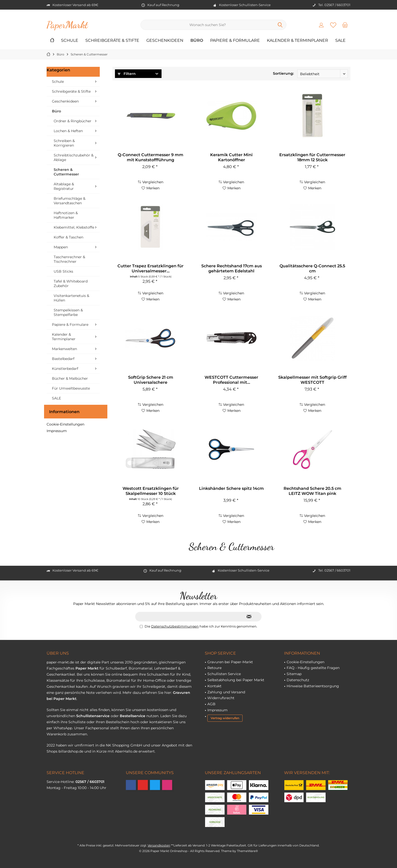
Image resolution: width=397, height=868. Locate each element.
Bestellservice (133, 716)
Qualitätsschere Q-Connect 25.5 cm (312, 268)
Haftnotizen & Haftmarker (66, 215)
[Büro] (197, 41)
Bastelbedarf (63, 359)
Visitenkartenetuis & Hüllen (71, 298)
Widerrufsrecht (221, 698)
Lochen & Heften (68, 131)
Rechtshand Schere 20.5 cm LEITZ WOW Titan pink (312, 491)
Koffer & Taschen (68, 237)
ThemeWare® (247, 851)
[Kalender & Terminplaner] (297, 41)
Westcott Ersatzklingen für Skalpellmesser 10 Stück (151, 491)
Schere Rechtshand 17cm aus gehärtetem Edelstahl (232, 268)
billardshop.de (71, 751)
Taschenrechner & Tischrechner (69, 259)
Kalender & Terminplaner (64, 337)
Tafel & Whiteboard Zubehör (71, 284)
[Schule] (70, 41)
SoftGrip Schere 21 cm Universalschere (151, 380)
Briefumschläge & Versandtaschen (70, 201)
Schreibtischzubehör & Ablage (74, 157)
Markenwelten (64, 349)
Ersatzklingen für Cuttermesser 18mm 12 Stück (312, 157)
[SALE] (340, 41)
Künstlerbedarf (65, 369)
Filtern (127, 74)
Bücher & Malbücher (70, 378)
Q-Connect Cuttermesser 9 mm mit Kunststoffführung (151, 157)
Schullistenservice (93, 716)
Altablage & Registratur (64, 186)
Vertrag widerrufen (225, 718)
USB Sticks (63, 271)
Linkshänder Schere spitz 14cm (231, 488)
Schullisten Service (224, 674)
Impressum (57, 431)
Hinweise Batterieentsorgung (313, 686)
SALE (56, 398)
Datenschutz (298, 680)
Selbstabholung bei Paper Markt (236, 680)
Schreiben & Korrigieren (64, 143)
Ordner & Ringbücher (73, 121)
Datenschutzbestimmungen (175, 626)
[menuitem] (345, 25)
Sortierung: (283, 73)
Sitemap (294, 674)
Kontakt (214, 686)
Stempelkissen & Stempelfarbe (68, 312)
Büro (56, 111)
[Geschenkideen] (165, 41)
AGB (211, 704)
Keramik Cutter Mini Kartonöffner (231, 157)
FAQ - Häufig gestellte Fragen (313, 668)
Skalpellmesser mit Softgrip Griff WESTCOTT (312, 380)
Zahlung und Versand (226, 692)
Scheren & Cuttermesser (66, 172)
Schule (58, 82)
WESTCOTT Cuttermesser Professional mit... (231, 380)
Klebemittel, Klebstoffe (74, 227)
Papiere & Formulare (70, 325)
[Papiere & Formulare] (235, 41)
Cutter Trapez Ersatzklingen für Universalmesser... (151, 268)
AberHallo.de (126, 751)
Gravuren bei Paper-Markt (230, 662)
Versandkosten (159, 845)
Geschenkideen (65, 101)
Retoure (214, 668)
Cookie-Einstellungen (65, 424)
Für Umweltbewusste (71, 388)
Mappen (61, 247)
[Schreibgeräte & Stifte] (112, 41)
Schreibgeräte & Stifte (71, 91)
